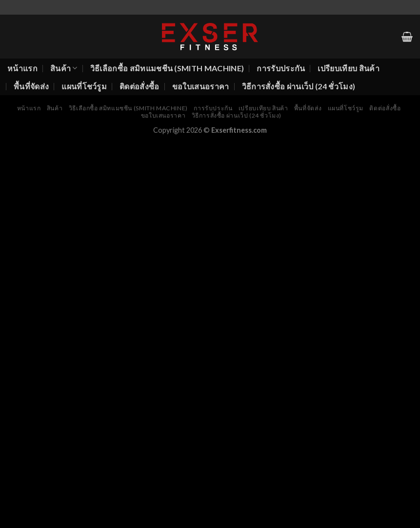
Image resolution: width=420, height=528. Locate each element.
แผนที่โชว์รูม (84, 86)
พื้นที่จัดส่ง (31, 86)
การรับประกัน (281, 68)
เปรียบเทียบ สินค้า (348, 68)
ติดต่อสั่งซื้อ (140, 86)
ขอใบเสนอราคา (201, 86)
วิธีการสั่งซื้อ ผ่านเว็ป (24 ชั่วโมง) (299, 86)
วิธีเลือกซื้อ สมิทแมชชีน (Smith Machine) (167, 68)
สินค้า (64, 68)
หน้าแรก (22, 68)
